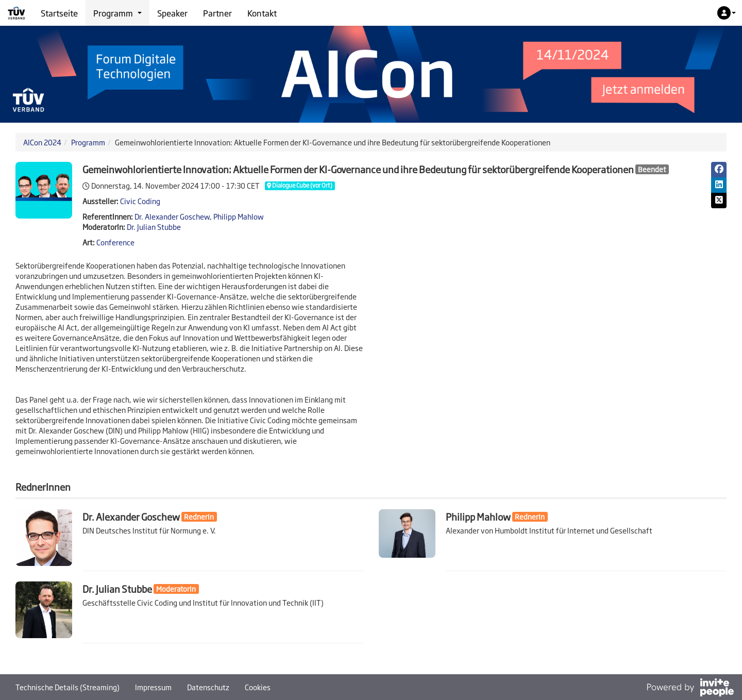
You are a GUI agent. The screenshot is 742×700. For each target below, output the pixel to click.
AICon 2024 (42, 142)
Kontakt (262, 13)
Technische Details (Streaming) (68, 687)
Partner (217, 13)
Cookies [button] (258, 687)
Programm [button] (117, 13)
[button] (727, 13)
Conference (115, 242)
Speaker (172, 13)
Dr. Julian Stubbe (154, 227)
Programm (88, 142)
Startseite (59, 13)
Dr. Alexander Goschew (172, 216)
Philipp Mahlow (239, 216)
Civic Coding (140, 201)
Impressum (153, 687)
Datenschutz (208, 687)
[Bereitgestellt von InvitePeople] (690, 688)
